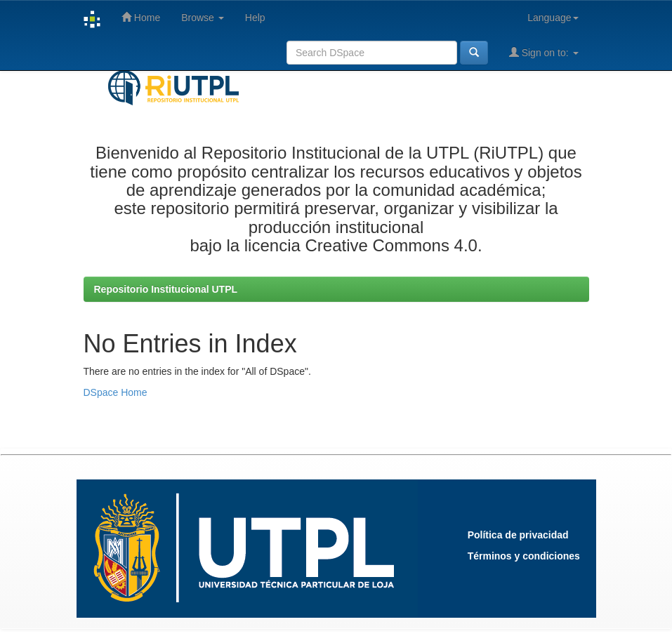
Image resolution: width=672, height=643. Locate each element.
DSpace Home (116, 392)
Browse (203, 18)
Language (553, 18)
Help (255, 18)
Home (141, 17)
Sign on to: (544, 52)
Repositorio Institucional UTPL (166, 289)
